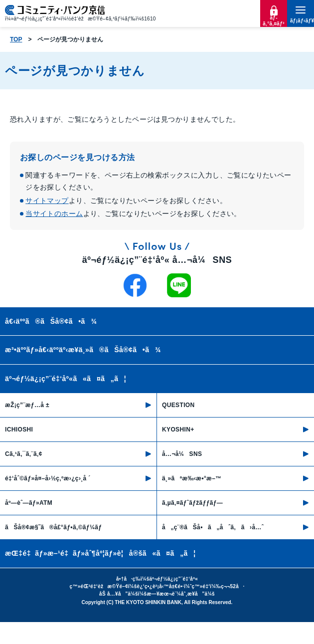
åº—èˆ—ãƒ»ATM (29, 503)
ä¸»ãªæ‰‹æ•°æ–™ (192, 478)
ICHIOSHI (19, 429)
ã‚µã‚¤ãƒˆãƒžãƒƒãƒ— (192, 503)
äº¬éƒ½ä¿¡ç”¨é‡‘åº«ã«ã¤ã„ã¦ (66, 379)
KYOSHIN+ (178, 429)
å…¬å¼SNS (182, 454)
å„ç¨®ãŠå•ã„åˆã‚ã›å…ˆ (213, 527)
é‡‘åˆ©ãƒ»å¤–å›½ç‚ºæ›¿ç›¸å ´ (48, 478)
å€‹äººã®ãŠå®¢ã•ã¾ (51, 321)
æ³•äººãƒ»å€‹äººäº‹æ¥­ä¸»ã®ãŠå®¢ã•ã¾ (83, 350)
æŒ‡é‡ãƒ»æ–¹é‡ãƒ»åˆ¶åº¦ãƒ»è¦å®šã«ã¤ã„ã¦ (100, 553)
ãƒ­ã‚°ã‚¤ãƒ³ (273, 21)
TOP (16, 39)
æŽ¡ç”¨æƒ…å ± (27, 405)
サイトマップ (47, 201)
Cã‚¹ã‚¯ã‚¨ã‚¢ (24, 454)
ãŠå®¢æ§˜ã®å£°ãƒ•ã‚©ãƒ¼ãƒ (54, 527)
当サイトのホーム (54, 214)
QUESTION (178, 405)
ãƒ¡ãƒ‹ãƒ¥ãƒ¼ (301, 21)
